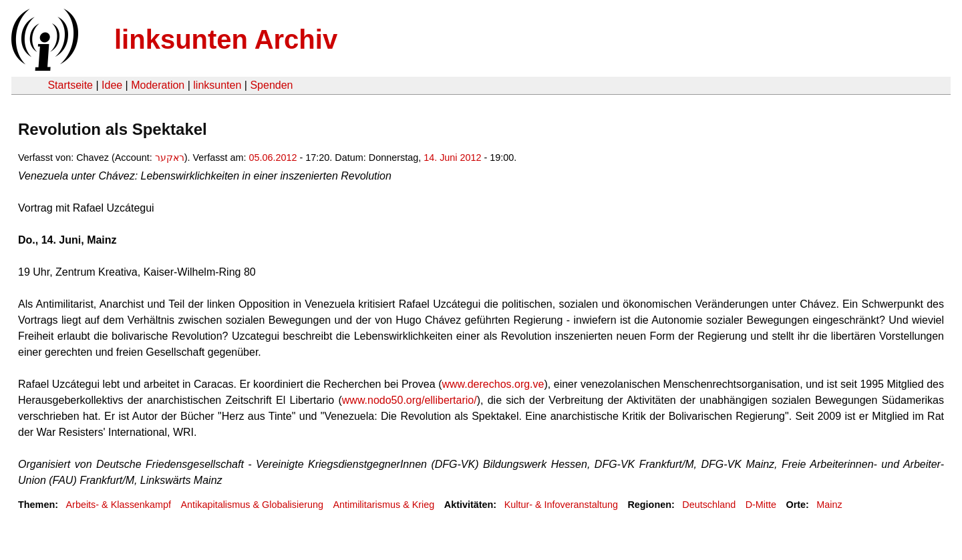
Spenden (271, 85)
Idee (112, 85)
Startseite (70, 85)
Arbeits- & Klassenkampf (118, 505)
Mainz (829, 505)
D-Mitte (761, 505)
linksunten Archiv (226, 39)
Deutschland (709, 505)
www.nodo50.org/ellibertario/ (410, 400)
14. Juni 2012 (452, 158)
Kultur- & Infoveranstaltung (561, 505)
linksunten (217, 85)
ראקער (170, 158)
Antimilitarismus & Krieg (383, 505)
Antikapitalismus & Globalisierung (252, 505)
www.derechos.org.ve (493, 384)
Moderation (158, 85)
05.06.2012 (273, 158)
